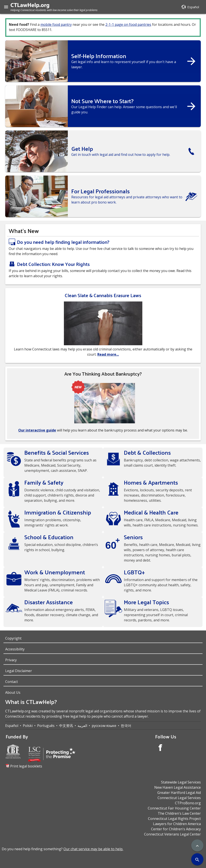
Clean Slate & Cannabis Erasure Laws (103, 295)
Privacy (11, 660)
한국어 (126, 726)
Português (46, 726)
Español (12, 726)
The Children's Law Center (179, 813)
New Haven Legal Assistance (178, 787)
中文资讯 (66, 726)
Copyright (13, 638)
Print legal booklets (26, 766)
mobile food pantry (56, 24)
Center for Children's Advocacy (176, 829)
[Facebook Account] (160, 748)
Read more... (108, 354)
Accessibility (15, 649)
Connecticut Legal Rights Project (174, 819)
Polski (28, 726)
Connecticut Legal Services (179, 798)
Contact (12, 682)
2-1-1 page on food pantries (128, 24)
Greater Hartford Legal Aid (179, 793)
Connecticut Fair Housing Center (174, 808)
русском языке (104, 726)
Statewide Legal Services (181, 782)
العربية (82, 726)
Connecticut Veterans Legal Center (172, 834)
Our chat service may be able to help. (93, 849)
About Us (13, 692)
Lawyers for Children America (177, 824)
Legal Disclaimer (19, 671)
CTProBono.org (188, 803)
